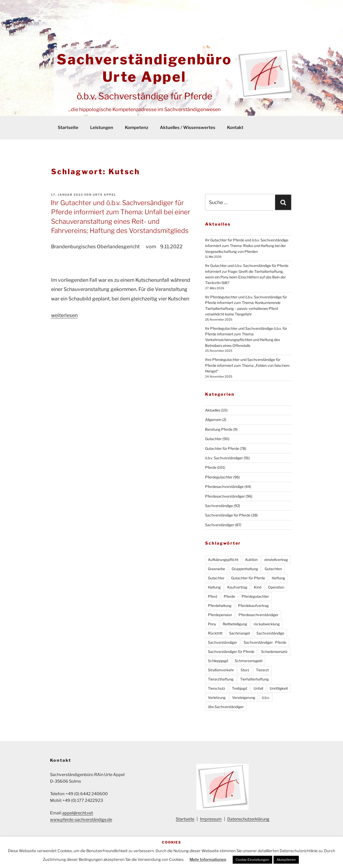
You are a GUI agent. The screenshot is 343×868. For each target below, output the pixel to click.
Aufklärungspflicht (223, 560)
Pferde (211, 467)
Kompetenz (137, 127)
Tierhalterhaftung (254, 679)
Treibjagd (239, 688)
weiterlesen (64, 315)
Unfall (258, 688)
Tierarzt (262, 670)
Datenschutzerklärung (248, 819)
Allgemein (213, 420)
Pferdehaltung (220, 606)
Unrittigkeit (279, 688)
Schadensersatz (274, 652)
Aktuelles (213, 410)
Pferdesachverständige (224, 486)
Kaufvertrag (237, 587)
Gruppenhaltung (245, 569)
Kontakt (235, 127)
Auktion (251, 560)
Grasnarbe (216, 569)
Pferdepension (220, 615)
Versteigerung (244, 697)
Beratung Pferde (219, 429)
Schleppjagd (218, 661)
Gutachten (273, 569)
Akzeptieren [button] (286, 860)
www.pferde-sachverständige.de (81, 820)
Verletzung (217, 697)
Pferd (212, 596)
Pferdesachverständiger (225, 496)
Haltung (214, 587)
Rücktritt (215, 633)
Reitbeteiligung (235, 624)
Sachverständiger (220, 525)
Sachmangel (239, 633)
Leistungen (102, 127)
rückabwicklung (267, 624)
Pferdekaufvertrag (253, 606)
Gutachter (213, 439)
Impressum (211, 819)
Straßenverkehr (221, 670)
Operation (276, 587)
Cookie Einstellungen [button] (252, 860)
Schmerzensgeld (249, 661)
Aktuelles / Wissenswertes (188, 127)
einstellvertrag (276, 560)
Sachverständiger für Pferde (231, 652)
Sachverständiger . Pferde (265, 642)
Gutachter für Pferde (222, 448)
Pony (212, 624)
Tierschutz (217, 688)
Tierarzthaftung (221, 679)
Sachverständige (219, 506)
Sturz (245, 670)
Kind (258, 587)
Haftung (278, 578)
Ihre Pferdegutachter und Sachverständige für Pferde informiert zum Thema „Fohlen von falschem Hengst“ (247, 365)
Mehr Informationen (208, 860)
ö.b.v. (266, 697)
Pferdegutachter (219, 477)
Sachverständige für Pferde (228, 515)
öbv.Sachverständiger (226, 707)
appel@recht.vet (78, 813)
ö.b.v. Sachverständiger (224, 458)
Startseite (68, 127)
